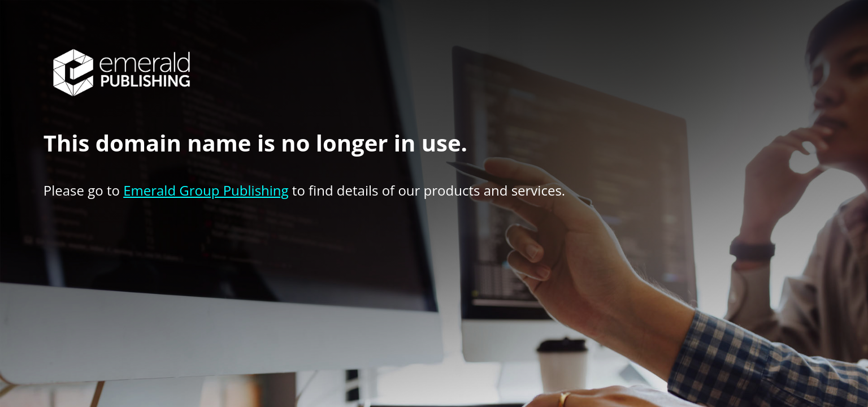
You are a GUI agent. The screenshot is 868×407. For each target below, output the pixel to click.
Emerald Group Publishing (206, 190)
